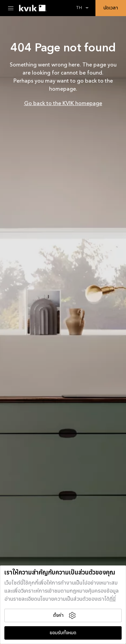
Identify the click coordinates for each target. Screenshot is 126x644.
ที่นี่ (113, 599)
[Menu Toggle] (11, 8)
